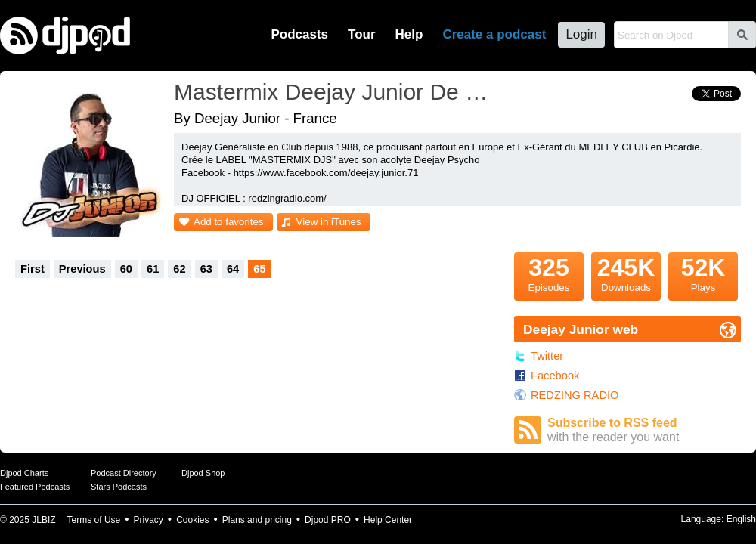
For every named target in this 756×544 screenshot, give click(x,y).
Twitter (547, 356)
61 (153, 269)
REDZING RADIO (575, 395)
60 (126, 269)
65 (259, 269)
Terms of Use (94, 520)
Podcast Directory (124, 473)
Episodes (549, 273)
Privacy (149, 520)
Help (409, 34)
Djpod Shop (203, 473)
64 (233, 269)
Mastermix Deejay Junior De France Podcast (336, 92)
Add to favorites (229, 222)
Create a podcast (494, 34)
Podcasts (299, 34)
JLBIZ (43, 520)
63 (206, 269)
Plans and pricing (257, 520)
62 (179, 269)
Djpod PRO (328, 520)
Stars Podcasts (119, 487)
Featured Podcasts (35, 487)
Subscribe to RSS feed (644, 430)
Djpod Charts (24, 473)
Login (581, 34)
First (33, 269)
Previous (82, 269)
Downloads (626, 273)
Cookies (192, 520)
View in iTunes (329, 222)
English (741, 519)
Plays (703, 273)
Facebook (555, 376)
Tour (362, 34)
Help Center (388, 520)
